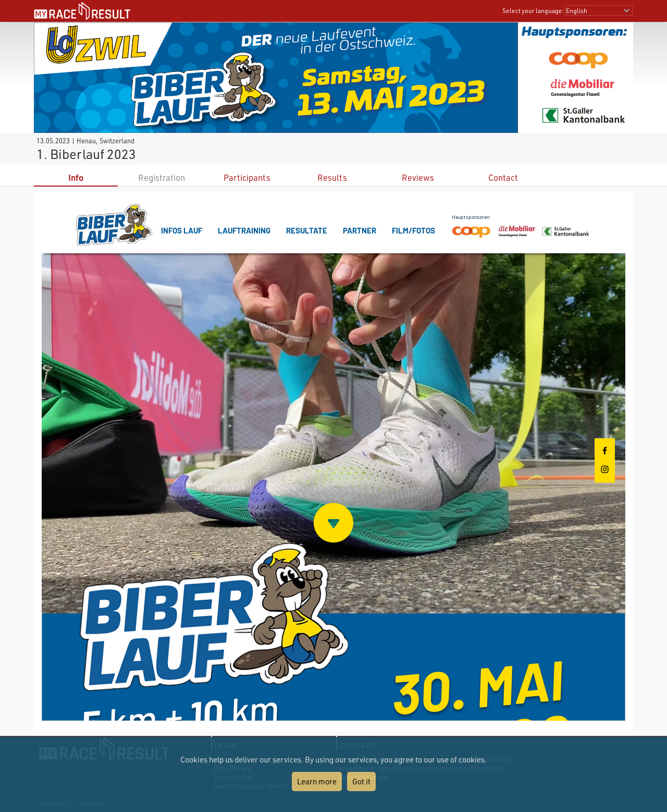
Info (76, 177)
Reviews (418, 177)
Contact (503, 177)
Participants (247, 177)
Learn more (317, 781)
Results (332, 177)
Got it (361, 781)
